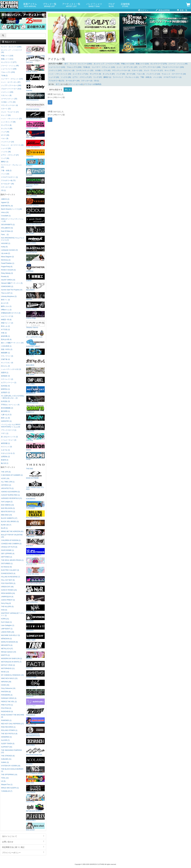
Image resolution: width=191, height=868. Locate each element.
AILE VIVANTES (35, 599)
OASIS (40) (5, 685)
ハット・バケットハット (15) (60, 74)
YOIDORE (35, 153)
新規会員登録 (163, 10)
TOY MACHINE (35, 193)
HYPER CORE (35, 674)
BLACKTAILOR (35, 249)
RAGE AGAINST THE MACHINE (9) (13, 716)
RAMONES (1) (6, 720)
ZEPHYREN (35, 742)
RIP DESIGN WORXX (35, 808)
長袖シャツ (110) (142, 64)
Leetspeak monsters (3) (9, 250)
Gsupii (35, 456)
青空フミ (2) (5, 300)
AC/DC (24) (5, 478)
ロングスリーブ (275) (159, 64)
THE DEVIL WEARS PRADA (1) (12, 560)
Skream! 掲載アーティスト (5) (12, 283)
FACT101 (35, 665)
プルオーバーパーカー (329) (173, 67)
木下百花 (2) (5, 330)
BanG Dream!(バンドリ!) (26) (11, 209)
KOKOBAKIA (35, 496)
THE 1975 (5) (6, 472)
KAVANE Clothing (35, 202)
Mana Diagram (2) (7, 257)
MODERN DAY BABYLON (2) (11, 659)
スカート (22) (137, 70)
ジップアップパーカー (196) (150, 67)
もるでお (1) (5, 450)
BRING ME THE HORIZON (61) (12, 531)
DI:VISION (35, 618)
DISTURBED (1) (7, 564)
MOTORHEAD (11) (8, 668)
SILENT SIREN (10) (8, 280)
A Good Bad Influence (35, 221)
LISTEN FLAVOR (35, 125)
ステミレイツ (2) (7, 379)
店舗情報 (125, 5)
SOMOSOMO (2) (7, 286)
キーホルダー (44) (73, 81)
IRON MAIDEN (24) (8, 593)
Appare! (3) (5, 202)
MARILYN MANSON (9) (9, 642)
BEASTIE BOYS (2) (8, 512)
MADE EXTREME (35, 475)
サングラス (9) (95, 74)
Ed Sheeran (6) (6, 567)
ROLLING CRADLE (35, 514)
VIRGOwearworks (35, 97)
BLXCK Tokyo (35, 609)
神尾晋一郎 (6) (6, 320)
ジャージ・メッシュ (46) (178, 64)
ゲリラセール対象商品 (93, 84)
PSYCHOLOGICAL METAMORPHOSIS (35, 732)
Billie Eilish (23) (6, 515)
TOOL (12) (5, 778)
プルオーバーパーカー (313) (11, 89)
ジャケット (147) (55, 70)
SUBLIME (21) (6, 759)
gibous (35, 212)
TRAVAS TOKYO (35, 324)
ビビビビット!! (35, 561)
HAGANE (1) (6, 243)
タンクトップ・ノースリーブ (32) (11, 51)
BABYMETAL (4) (7, 206)
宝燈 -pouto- (35, 371)
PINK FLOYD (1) (7, 705)
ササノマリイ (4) (7, 356)
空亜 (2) (4, 333)
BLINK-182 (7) (6, 525)
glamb (35, 78)
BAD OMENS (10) (7, 505)
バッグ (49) (121, 74)
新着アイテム (30, 5)
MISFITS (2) (5, 655)
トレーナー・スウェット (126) (103, 67)
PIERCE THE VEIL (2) (9, 702)
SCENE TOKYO (35, 69)
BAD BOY (35, 543)
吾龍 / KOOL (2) (7, 349)
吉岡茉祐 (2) (5, 457)
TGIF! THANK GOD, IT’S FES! (35, 485)
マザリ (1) (5, 433)
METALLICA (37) (7, 649)
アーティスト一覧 (71, 5)
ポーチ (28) (131, 74)
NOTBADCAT (35, 390)
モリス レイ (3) (6, 447)
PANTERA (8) (6, 692)
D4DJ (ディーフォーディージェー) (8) (12, 220)
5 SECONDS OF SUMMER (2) (12, 475)
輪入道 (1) (5, 463)
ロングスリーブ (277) (9, 62)
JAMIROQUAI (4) (7, 597)
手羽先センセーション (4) (10, 405)
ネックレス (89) (7, 129)
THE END (35, 466)
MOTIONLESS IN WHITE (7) (11, 662)
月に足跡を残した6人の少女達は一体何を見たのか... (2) (13, 397)
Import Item (35, 780)
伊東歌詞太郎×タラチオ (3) (11, 313)
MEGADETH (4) (7, 645)
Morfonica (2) (6, 260)
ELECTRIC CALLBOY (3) (10, 570)
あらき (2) (5, 303)
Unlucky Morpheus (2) (9, 296)
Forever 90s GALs (35, 571)
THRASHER (35, 505)
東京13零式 (35, 362)
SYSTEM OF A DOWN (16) (11, 766)
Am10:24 (35, 418)
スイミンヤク (35, 703)
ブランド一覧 (50, 5)
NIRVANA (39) (6, 682)
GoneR (35, 524)
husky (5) (4, 247)
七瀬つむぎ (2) (6, 415)
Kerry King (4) (6, 603)
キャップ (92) (6, 115)
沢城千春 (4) (5, 359)
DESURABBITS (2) (8, 225)
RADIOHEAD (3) (7, 712)
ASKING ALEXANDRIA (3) (10, 492)
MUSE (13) (5, 672)
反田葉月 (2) (5, 392)
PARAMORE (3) (7, 695)
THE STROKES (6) (8, 756)
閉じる (68, 90)
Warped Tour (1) (7, 785)
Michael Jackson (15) (8, 652)
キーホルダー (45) (7, 184)
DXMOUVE (35, 428)
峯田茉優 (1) (5, 443)
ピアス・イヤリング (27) (82, 77)
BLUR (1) (4, 528)
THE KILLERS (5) (7, 607)
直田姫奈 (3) (5, 376)
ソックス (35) (66, 77)
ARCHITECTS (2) (7, 488)
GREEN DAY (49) (7, 587)
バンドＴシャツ (94, 5)
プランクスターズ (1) (9, 430)
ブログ (111, 5)
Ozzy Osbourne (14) (8, 688)
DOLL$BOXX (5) (7, 228)
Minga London (35, 240)
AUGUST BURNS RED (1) (10, 495)
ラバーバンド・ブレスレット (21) (126, 77)
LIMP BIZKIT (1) (7, 629)
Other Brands (35, 789)
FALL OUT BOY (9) (8, 580)
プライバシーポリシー (23, 852)
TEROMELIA (35, 712)
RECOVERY (35, 287)
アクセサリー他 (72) (56, 81)
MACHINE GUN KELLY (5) (10, 635)
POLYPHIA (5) (6, 708)
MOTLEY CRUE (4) (8, 665)
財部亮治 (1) (5, 389)
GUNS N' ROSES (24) (9, 590)
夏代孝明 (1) (5, 411)
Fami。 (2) (5, 235)
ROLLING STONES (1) (9, 730)
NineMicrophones (35, 400)
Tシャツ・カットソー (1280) (11, 47)
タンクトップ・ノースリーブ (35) (107, 64)
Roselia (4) (5, 277)
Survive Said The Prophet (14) (12, 290)
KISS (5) (4, 610)
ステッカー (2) (87, 81)
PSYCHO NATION (35, 106)
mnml (35, 259)
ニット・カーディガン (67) (127, 67)
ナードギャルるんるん (35, 580)
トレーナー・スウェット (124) (12, 79)
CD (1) (96, 81)
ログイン (143, 10)
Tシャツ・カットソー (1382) (81, 64)
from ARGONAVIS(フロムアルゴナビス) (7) (12, 239)
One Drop (35, 437)
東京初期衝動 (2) (7, 408)
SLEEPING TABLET (35, 343)
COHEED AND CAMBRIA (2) (11, 544)
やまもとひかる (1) (8, 453)
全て (66, 64)
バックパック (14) (153, 74)
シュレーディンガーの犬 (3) (11, 369)
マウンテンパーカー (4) (121, 70)
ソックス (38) (6, 152)
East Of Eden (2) (7, 231)
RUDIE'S (35, 163)
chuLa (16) (5, 212)
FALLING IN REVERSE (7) (10, 577)
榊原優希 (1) (5, 353)
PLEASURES (35, 817)
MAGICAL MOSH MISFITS (35, 182)
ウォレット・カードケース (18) (174, 74)
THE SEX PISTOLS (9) (9, 734)
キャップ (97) (170, 70)
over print (35, 59)
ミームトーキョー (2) (9, 440)
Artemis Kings (35, 315)
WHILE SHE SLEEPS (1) (10, 788)
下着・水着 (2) (6, 171)
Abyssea (35, 296)
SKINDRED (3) (6, 737)
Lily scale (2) (6, 253)
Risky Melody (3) (7, 273)
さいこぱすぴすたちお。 (35, 334)
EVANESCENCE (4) (8, 573)
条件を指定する (56, 90)
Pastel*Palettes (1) (8, 263)
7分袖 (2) (86, 67)
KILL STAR (35, 230)
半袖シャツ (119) (128, 64)
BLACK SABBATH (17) (9, 518)
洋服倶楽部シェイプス (35, 533)
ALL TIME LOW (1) (8, 482)
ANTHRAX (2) (6, 485)
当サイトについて (23, 836)
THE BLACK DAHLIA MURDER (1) (12, 770)
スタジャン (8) (69, 70)
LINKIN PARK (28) (8, 632)
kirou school (35, 827)
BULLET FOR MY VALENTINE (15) (12, 536)
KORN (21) (5, 619)
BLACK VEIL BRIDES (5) (10, 522)
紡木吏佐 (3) (5, 401)
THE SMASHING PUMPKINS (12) (11, 751)
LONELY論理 (35, 637)
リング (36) (5, 158)
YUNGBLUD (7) (7, 791)
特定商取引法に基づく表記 (23, 847)
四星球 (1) (5, 373)
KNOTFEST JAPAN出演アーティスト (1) (13, 614)
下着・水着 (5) (146, 77)
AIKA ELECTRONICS (35, 552)
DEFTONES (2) (6, 557)
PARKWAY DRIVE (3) (9, 698)
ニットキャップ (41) (80, 74)
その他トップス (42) (103, 70)
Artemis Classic (35, 306)
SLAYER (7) (5, 740)
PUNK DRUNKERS (35, 144)
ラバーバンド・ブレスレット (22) (11, 166)
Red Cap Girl (35, 134)
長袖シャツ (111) (7, 59)
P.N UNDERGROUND (35, 116)
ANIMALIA (35, 693)
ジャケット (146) (7, 92)
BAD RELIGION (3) (8, 508)
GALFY (35, 50)
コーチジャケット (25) (85, 70)
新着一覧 (182, 10)
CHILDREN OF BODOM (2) (11, 540)
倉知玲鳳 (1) (5, 336)
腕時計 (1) (107, 77)
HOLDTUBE (35, 799)
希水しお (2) (5, 326)
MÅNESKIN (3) (6, 639)
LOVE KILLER (35, 721)
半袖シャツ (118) (7, 56)
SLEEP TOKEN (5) (8, 744)
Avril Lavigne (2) (7, 502)
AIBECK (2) (5, 199)
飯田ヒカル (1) (6, 306)
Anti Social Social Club (35, 751)
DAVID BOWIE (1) (7, 550)
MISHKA (35, 656)
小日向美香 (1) (6, 346)
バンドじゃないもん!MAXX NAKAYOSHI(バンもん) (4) (11, 426)
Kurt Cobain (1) (6, 622)
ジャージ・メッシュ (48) (10, 66)
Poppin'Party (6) (7, 267)
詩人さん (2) (5, 366)
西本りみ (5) (5, 418)
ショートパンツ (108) (9, 69)
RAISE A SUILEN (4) (8, 270)
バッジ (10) (158, 77)
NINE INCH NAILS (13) (9, 678)
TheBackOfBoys (35, 646)
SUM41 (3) (5, 762)
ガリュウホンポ (35, 684)
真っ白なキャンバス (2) (9, 437)
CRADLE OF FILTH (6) (9, 547)
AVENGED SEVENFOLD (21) (11, 498)
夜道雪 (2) (5, 460)
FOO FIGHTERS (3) (8, 583)
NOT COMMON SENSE (35, 770)
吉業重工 (35, 277)
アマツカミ (35, 353)
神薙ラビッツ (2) (7, 323)
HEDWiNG (35, 627)
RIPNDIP (35, 172)
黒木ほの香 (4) (6, 339)
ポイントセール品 (76, 84)
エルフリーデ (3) (7, 316)
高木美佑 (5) (5, 386)
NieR (35, 590)
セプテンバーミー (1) (9, 383)
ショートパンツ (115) (57, 67)
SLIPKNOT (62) (7, 747)
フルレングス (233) (74, 67)
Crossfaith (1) (6, 216)
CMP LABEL (35, 381)
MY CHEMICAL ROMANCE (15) (12, 675)
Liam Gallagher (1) (8, 625)
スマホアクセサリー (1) (172, 77)
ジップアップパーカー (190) (11, 85)
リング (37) (98, 77)
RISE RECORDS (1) (8, 727)
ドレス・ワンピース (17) (153, 70)
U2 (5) (3, 781)
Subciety (35, 87)
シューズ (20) (54, 77)
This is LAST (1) (7, 293)
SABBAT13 (35, 409)
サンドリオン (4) (7, 363)
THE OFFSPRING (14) (9, 775)
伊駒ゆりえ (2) (6, 310)
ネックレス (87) (109, 74)
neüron (35, 447)
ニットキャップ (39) (8, 122)
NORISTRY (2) (6, 421)
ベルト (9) (141, 74)
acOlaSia (35, 761)
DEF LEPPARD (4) (8, 554)
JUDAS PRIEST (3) (8, 600)
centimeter (35, 268)
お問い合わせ (23, 842)
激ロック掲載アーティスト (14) (12, 343)
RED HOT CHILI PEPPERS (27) (12, 724)
